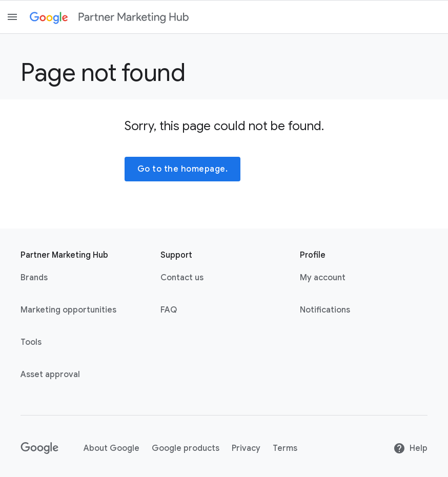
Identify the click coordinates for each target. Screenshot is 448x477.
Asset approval (50, 375)
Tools (31, 342)
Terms (285, 448)
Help (410, 448)
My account (323, 278)
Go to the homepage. (183, 169)
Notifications (325, 310)
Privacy (246, 448)
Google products (186, 448)
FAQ (169, 310)
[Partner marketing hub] (134, 17)
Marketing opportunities (68, 310)
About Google (111, 448)
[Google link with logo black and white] (40, 448)
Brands (34, 278)
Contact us (182, 278)
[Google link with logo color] (49, 17)
